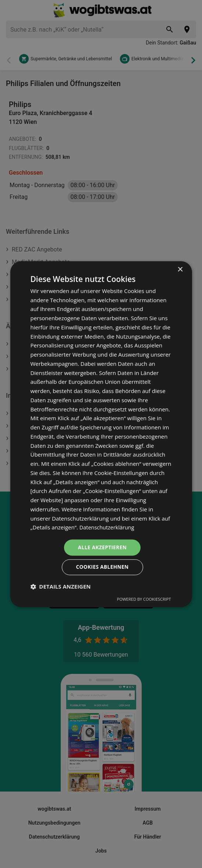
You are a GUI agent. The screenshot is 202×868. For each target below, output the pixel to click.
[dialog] (101, 434)
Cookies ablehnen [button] (102, 567)
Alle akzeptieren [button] (102, 547)
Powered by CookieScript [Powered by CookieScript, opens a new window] (144, 599)
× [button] (180, 269)
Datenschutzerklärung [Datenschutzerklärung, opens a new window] (108, 527)
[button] (60, 587)
